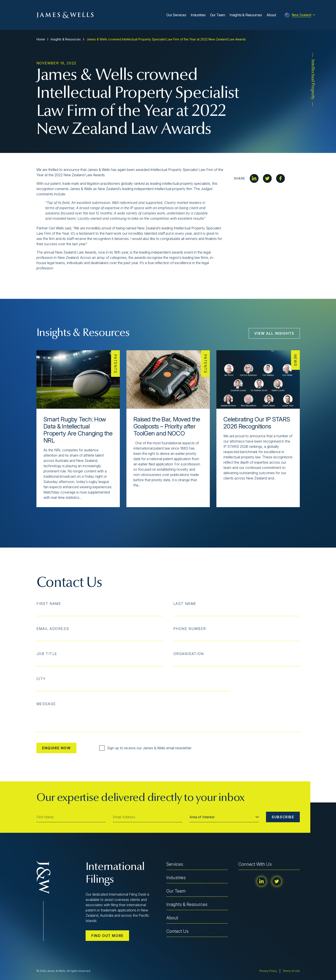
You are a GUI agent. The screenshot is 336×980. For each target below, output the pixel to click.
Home (41, 39)
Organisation (189, 654)
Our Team (218, 15)
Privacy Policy (268, 971)
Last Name (185, 604)
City (41, 679)
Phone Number (190, 629)
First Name (49, 604)
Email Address (53, 629)
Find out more (107, 936)
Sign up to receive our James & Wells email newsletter (145, 748)
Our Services (176, 15)
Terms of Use (291, 971)
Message (46, 704)
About (271, 15)
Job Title (47, 654)
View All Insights (274, 333)
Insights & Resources (246, 15)
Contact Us (177, 931)
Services (175, 864)
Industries (198, 15)
